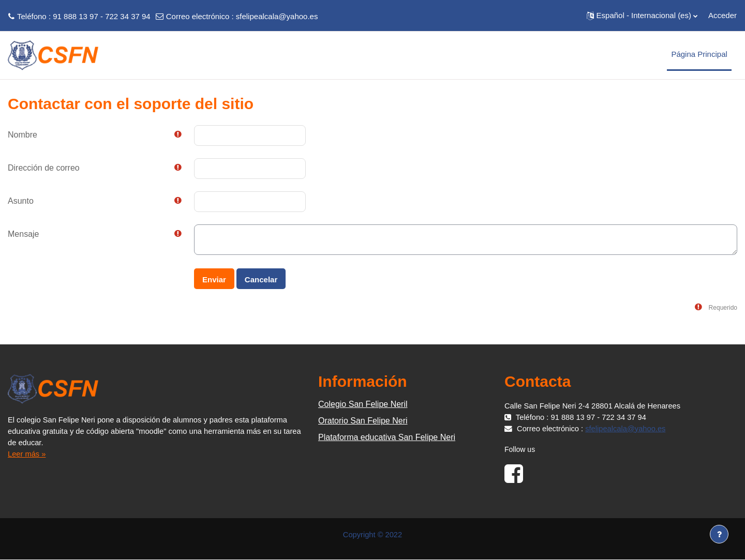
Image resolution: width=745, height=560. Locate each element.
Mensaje (23, 234)
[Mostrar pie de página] (719, 534)
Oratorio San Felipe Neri (363, 421)
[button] (642, 16)
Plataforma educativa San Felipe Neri (387, 437)
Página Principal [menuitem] (699, 54)
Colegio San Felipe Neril (363, 404)
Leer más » (27, 454)
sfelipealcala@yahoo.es (277, 16)
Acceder (722, 15)
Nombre (23, 135)
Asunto (21, 201)
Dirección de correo (44, 168)
